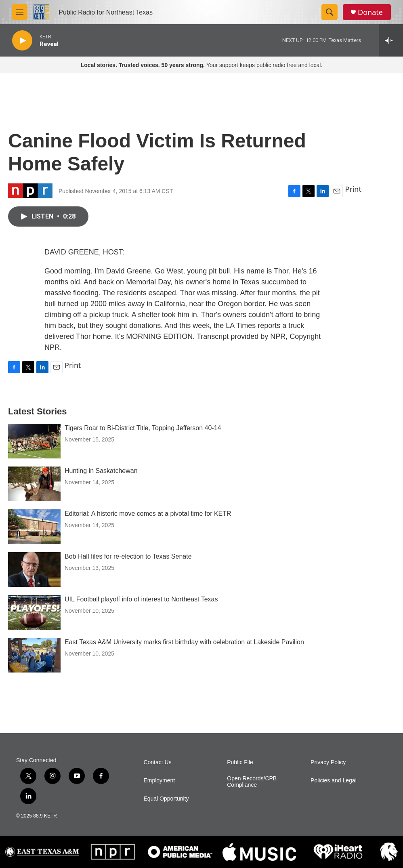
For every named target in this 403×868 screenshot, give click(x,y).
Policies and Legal (334, 781)
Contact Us (157, 762)
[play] (22, 41)
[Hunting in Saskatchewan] (34, 484)
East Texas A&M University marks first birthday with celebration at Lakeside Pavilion (184, 642)
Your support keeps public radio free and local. (202, 65)
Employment (159, 781)
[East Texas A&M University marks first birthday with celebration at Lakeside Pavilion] (34, 655)
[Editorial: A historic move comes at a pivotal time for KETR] (34, 527)
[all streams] (391, 40)
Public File (240, 762)
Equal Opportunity (166, 799)
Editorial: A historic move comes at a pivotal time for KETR (148, 514)
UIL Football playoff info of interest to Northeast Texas (141, 599)
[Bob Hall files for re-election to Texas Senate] (34, 570)
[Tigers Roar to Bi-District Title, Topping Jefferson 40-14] (34, 441)
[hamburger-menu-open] (20, 12)
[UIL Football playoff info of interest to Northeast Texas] (34, 612)
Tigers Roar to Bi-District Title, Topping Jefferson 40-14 (143, 428)
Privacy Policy (328, 762)
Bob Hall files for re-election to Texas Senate (128, 556)
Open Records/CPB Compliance (252, 782)
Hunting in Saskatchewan (101, 471)
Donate (370, 12)
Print (353, 189)
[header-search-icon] (330, 12)
